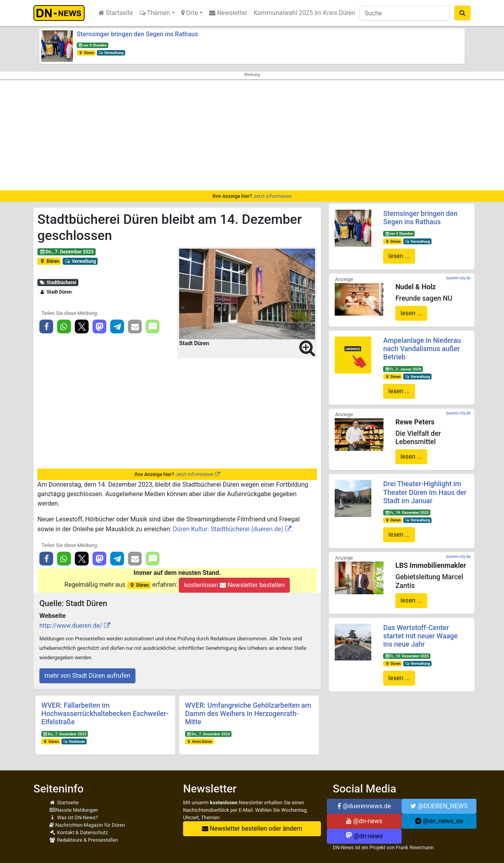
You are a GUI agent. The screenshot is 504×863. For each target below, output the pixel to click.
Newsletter (228, 13)
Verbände (74, 741)
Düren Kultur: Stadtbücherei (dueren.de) (228, 529)
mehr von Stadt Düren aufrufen (87, 676)
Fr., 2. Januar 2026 (403, 369)
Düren (86, 53)
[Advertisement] (252, 135)
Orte (190, 13)
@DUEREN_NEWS (439, 806)
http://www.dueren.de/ (71, 626)
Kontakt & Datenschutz (79, 832)
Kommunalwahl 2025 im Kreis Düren (304, 13)
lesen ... (399, 256)
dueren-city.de (458, 278)
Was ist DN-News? (74, 817)
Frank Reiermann (415, 847)
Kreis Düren (199, 741)
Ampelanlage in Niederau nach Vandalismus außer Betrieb (422, 349)
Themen (155, 13)
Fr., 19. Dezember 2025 (407, 512)
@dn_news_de (439, 821)
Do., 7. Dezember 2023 (67, 252)
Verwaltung (111, 53)
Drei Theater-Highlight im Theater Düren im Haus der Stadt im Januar (425, 492)
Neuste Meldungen (74, 810)
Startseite (116, 13)
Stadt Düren (56, 292)
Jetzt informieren (272, 196)
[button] (35, 48)
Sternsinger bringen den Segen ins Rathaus (137, 34)
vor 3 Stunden (93, 45)
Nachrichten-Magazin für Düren (87, 825)
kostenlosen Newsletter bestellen (234, 585)
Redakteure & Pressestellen (84, 840)
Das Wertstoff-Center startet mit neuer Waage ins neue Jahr (420, 636)
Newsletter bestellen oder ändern (252, 829)
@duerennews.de (364, 806)
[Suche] (405, 13)
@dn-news (364, 821)
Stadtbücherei (58, 283)
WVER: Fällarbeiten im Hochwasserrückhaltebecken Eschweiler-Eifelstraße (105, 714)
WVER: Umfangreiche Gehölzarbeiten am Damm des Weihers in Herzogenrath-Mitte (248, 714)
